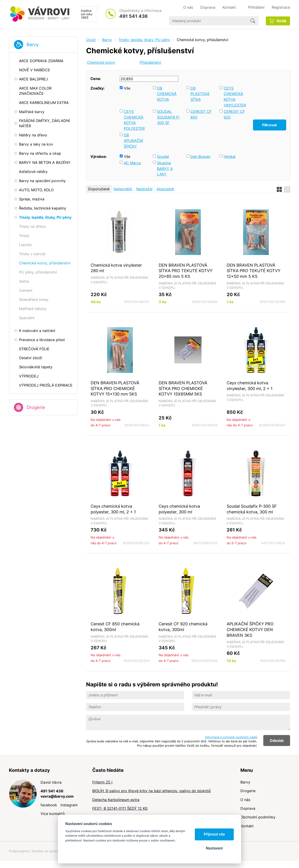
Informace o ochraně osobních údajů (231, 737)
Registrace (281, 7)
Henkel (230, 157)
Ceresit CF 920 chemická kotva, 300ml (183, 627)
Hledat (253, 21)
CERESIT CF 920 (234, 114)
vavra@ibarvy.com (57, 796)
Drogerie (36, 407)
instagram (69, 805)
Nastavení (214, 848)
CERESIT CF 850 (201, 114)
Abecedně (165, 189)
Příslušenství (150, 62)
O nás (245, 800)
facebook (49, 805)
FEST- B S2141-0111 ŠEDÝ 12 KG (120, 808)
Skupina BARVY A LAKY (165, 169)
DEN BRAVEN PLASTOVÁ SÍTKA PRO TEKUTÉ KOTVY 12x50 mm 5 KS (254, 271)
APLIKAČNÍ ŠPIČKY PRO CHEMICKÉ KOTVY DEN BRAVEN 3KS (250, 629)
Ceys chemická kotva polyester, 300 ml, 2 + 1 (113, 509)
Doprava (248, 808)
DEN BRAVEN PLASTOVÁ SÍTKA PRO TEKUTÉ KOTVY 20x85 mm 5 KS (186, 271)
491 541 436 (133, 16)
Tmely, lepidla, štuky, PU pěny (144, 40)
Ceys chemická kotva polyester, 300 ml (179, 509)
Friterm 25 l (102, 782)
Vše (127, 88)
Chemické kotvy (101, 62)
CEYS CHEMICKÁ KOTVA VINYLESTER (235, 97)
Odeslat (277, 741)
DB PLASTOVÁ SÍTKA (200, 94)
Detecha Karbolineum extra (116, 800)
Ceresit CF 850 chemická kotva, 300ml (115, 627)
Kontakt (247, 826)
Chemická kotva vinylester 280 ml (116, 268)
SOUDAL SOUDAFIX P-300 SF (169, 117)
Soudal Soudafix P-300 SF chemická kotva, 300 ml (252, 509)
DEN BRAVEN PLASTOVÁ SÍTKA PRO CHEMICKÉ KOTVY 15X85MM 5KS (183, 388)
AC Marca (132, 163)
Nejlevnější (123, 189)
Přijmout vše (214, 834)
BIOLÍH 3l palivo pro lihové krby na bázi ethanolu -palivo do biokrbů (151, 791)
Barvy (33, 45)
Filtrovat (269, 125)
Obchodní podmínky (258, 817)
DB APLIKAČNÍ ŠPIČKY (133, 141)
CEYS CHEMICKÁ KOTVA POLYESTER (134, 120)
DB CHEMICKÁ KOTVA (167, 94)
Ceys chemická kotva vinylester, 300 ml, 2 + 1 (250, 386)
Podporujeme (19, 851)
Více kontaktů (53, 814)
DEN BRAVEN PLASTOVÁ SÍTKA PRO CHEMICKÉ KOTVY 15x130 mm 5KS (115, 388)
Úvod (91, 40)
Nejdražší (144, 189)
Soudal (163, 157)
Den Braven (200, 157)
